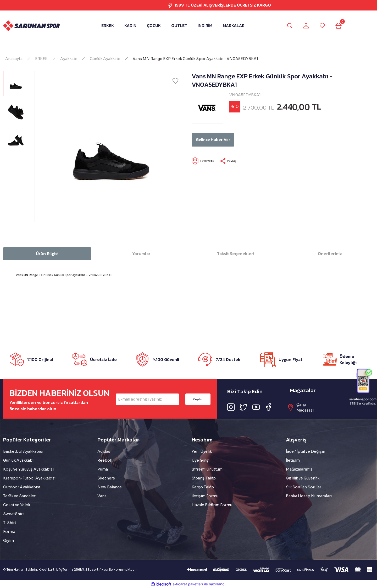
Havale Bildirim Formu (212, 505)
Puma (103, 469)
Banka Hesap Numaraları (309, 496)
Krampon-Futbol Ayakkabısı (29, 478)
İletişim (293, 460)
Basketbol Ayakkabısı (23, 451)
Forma (9, 532)
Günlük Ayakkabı (18, 460)
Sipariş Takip (204, 478)
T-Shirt (10, 523)
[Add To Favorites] (175, 81)
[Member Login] (305, 26)
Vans (102, 496)
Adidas (104, 451)
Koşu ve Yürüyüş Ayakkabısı (28, 469)
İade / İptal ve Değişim (306, 451)
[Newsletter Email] (147, 399)
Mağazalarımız (299, 469)
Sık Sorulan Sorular (304, 487)
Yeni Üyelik (202, 451)
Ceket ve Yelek (17, 505)
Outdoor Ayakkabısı (22, 487)
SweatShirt (14, 514)
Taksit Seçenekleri (236, 253)
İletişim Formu (205, 496)
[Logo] (31, 26)
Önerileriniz (330, 253)
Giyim (9, 541)
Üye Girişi (201, 460)
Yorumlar (141, 253)
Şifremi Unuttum (207, 469)
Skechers (106, 478)
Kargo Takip (203, 487)
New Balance (110, 487)
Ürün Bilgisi (47, 253)
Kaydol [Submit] (198, 399)
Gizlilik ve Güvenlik (303, 478)
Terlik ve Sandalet (19, 496)
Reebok (105, 460)
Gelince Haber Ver (230, 140)
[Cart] (342, 26)
